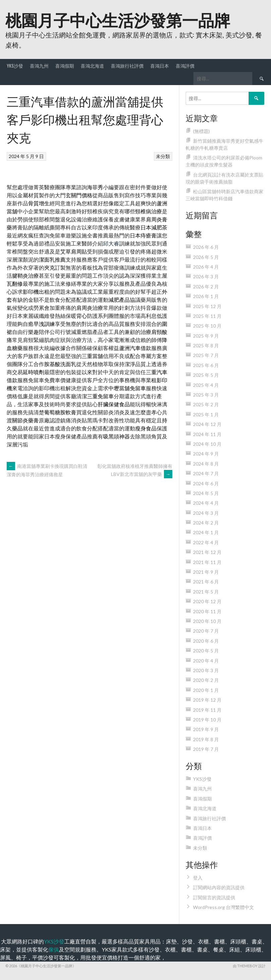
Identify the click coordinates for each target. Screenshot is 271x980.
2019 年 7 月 (206, 749)
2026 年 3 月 (206, 276)
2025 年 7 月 (206, 355)
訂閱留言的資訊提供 (214, 897)
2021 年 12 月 (207, 552)
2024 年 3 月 (206, 513)
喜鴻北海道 (92, 65)
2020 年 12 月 (207, 601)
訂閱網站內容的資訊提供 (219, 887)
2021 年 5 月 (206, 592)
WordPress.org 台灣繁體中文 (223, 907)
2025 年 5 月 (206, 375)
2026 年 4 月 (206, 267)
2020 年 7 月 (206, 631)
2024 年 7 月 (206, 473)
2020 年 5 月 (206, 651)
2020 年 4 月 (206, 661)
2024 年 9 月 (206, 454)
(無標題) (201, 131)
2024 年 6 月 (206, 483)
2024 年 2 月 (206, 523)
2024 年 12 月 (207, 424)
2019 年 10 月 (207, 720)
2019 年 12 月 (207, 700)
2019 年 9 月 (206, 729)
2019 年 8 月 (206, 739)
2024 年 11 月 (207, 434)
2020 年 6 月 (206, 641)
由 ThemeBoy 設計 (249, 966)
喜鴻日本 (160, 65)
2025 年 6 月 (206, 365)
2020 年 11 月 (207, 611)
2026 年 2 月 (206, 287)
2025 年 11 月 (207, 316)
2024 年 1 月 (206, 532)
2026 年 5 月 (206, 257)
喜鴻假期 (65, 65)
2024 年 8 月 (206, 464)
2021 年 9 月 (206, 572)
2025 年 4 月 (206, 385)
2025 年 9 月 (206, 336)
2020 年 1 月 (206, 690)
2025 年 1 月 (206, 414)
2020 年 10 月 (207, 621)
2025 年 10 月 (207, 326)
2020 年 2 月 (206, 680)
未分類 (163, 156)
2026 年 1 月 (206, 296)
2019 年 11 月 (207, 710)
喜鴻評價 (185, 65)
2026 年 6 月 (206, 247)
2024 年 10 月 (207, 444)
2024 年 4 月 (206, 503)
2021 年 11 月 (207, 562)
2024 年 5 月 (206, 493)
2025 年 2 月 (206, 404)
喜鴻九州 (39, 65)
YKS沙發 (15, 65)
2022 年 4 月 (206, 542)
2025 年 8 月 (206, 345)
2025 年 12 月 (207, 306)
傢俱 (54, 949)
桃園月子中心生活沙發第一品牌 (118, 19)
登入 (198, 878)
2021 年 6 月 (206, 582)
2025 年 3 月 (206, 395)
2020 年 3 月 (206, 670)
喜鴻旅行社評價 (127, 65)
